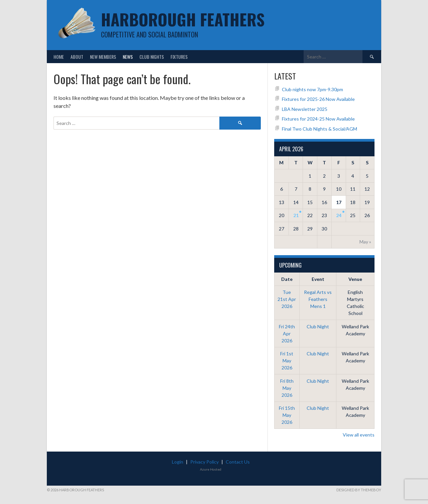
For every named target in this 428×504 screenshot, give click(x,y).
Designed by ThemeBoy (359, 490)
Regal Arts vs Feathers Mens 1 (318, 299)
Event (318, 279)
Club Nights (152, 57)
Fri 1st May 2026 (287, 361)
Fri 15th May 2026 (287, 415)
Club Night (318, 326)
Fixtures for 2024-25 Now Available (318, 119)
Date (287, 279)
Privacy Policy (204, 462)
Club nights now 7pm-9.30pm (312, 89)
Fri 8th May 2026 (287, 388)
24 (339, 215)
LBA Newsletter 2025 (305, 109)
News (128, 57)
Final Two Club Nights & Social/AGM (319, 129)
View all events (359, 435)
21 (296, 215)
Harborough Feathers (183, 19)
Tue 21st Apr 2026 (287, 299)
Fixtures (179, 57)
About (77, 57)
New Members (103, 57)
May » (365, 242)
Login (178, 462)
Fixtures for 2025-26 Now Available (318, 99)
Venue (355, 279)
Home (59, 57)
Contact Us (238, 462)
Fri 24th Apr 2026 (287, 333)
